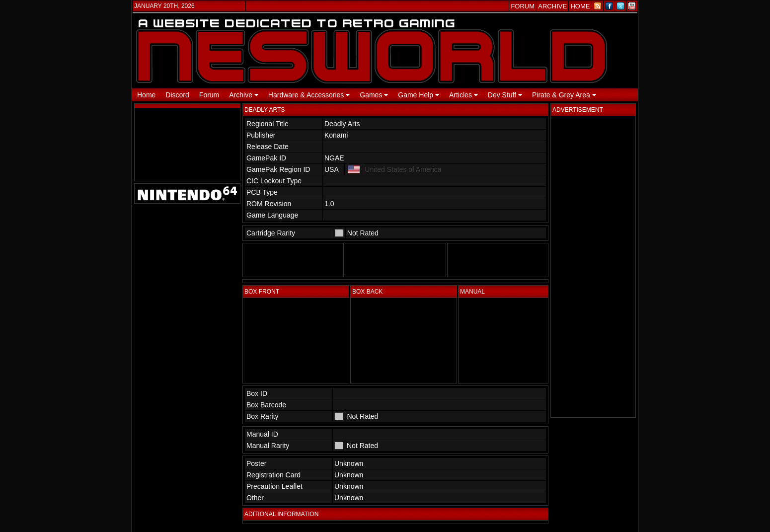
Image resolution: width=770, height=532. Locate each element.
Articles (463, 95)
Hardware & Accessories (309, 95)
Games (374, 95)
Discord (177, 95)
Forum (209, 95)
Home (146, 95)
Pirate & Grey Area (564, 95)
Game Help (419, 95)
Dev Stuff (505, 95)
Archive (244, 95)
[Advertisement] (593, 267)
